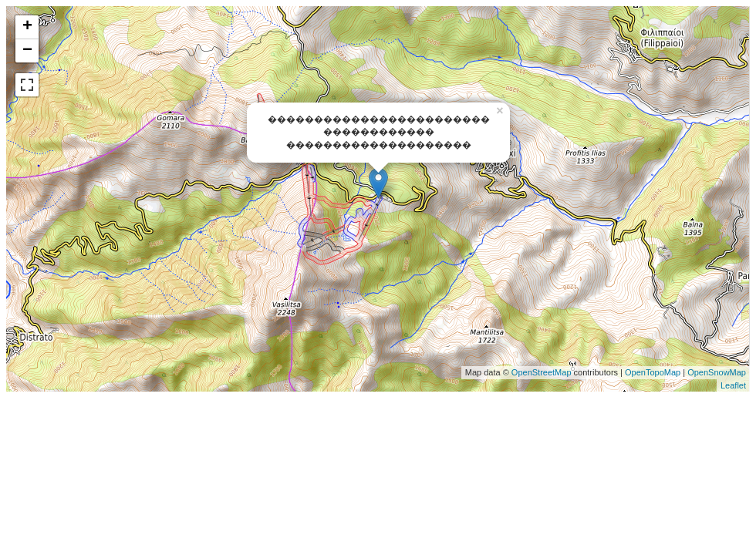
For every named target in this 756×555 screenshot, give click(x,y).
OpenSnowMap (715, 372)
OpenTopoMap (653, 372)
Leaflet (733, 385)
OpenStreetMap (542, 372)
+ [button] (27, 27)
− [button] (27, 51)
